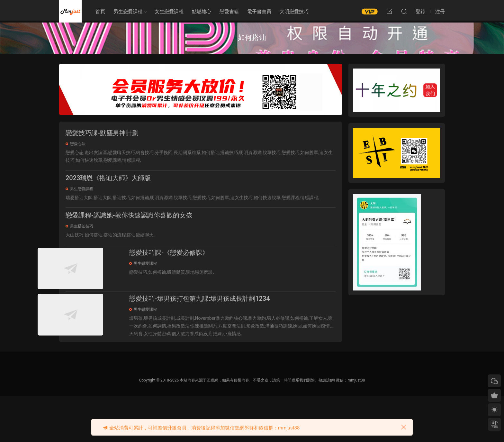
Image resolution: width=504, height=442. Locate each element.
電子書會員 (259, 12)
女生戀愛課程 (169, 12)
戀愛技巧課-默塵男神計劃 (102, 133)
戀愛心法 (78, 144)
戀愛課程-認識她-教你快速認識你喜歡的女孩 (129, 223)
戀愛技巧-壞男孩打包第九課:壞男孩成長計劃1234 (228, 332)
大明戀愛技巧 (294, 12)
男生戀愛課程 (128, 12)
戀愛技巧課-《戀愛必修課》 (197, 264)
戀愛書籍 (229, 12)
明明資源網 (70, 11)
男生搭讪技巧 (82, 234)
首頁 (100, 12)
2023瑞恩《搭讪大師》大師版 (108, 182)
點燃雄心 (202, 12)
